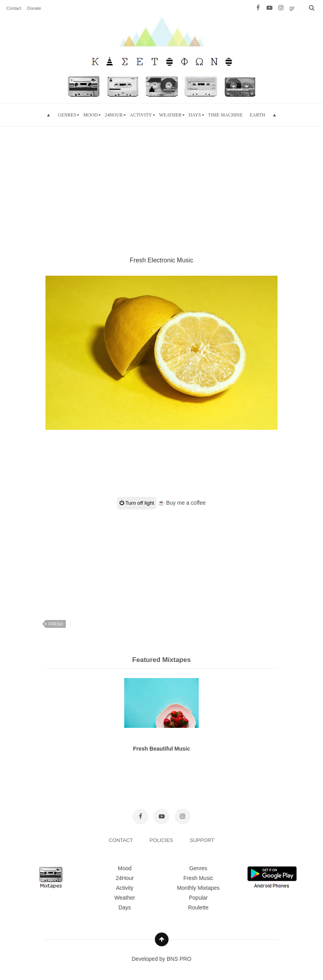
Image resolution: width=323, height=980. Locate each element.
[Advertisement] (161, 182)
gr (292, 8)
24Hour (125, 878)
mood (90, 115)
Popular (198, 898)
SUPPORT (202, 840)
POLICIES (162, 840)
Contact (14, 8)
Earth (257, 115)
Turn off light (137, 503)
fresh (55, 624)
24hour (114, 115)
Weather (170, 115)
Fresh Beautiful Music (161, 749)
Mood (125, 868)
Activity (141, 115)
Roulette (198, 907)
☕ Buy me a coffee (182, 503)
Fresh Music (198, 878)
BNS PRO (179, 959)
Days (195, 115)
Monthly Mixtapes (198, 888)
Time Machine (225, 115)
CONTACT (121, 840)
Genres (67, 115)
